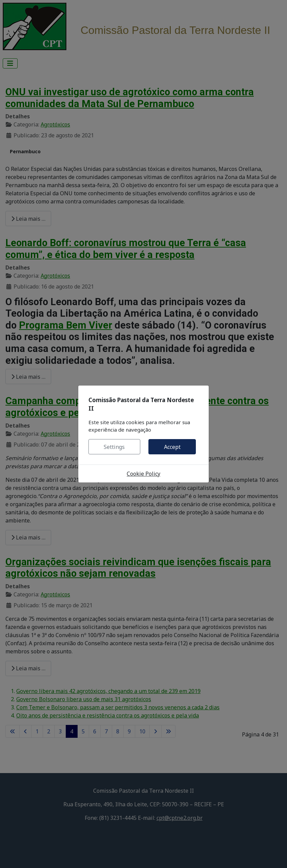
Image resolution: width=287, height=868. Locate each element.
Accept (172, 447)
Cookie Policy (143, 474)
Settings (114, 447)
